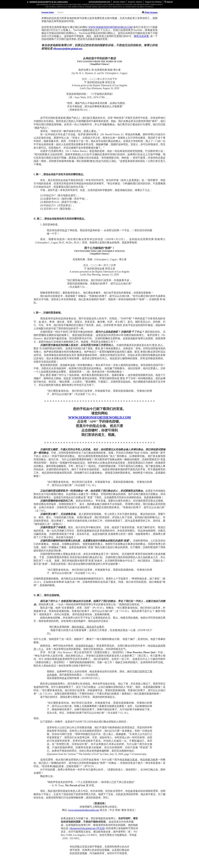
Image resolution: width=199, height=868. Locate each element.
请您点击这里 (141, 36)
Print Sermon (151, 12)
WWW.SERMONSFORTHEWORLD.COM (110, 27)
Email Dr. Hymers (135, 2)
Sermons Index (48, 12)
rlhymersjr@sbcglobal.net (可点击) (87, 828)
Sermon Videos (119, 2)
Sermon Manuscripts (40, 2)
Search (169, 2)
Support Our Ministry (153, 2)
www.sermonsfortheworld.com (84, 810)
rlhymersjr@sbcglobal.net (68, 49)
